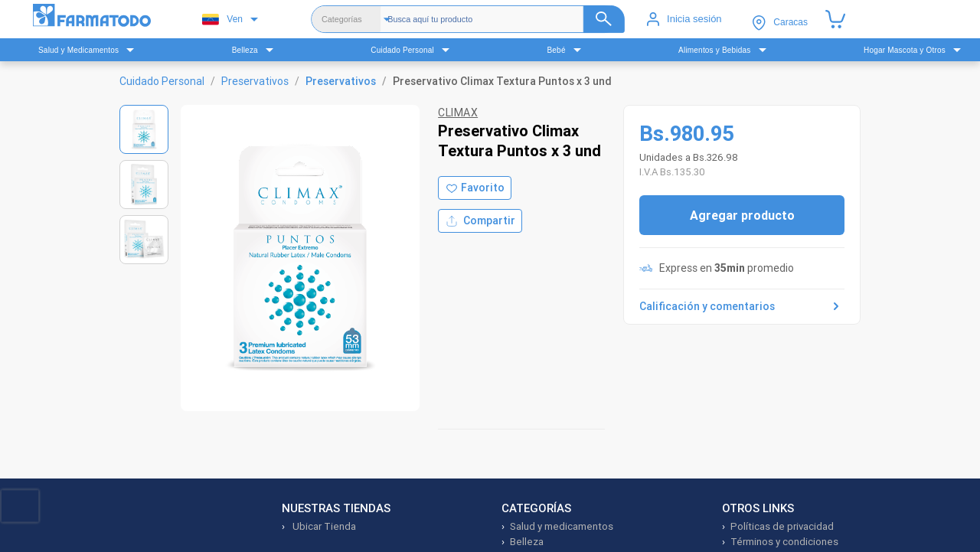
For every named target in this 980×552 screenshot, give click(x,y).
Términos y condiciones (784, 542)
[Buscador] (506, 19)
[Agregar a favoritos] (475, 188)
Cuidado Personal (162, 81)
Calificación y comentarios (742, 306)
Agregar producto (742, 215)
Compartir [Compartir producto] (480, 221)
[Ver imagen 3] (144, 240)
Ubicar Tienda (323, 526)
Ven (222, 20)
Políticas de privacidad (782, 526)
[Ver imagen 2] (144, 185)
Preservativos (255, 81)
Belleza (527, 542)
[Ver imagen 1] (144, 129)
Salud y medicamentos (562, 526)
